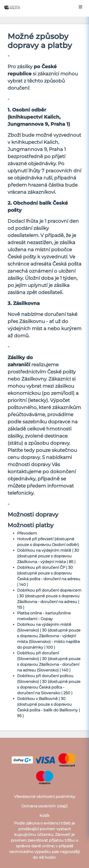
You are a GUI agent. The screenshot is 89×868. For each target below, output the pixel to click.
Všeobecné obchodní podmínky (45, 797)
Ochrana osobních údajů (44, 806)
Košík (44, 816)
